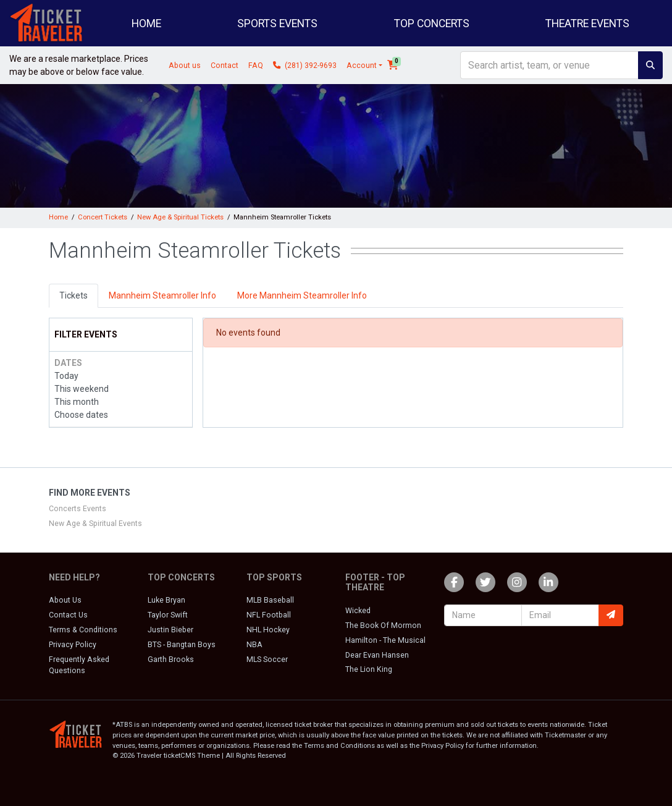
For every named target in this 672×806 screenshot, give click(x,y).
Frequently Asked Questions (79, 665)
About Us (65, 600)
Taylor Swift (168, 615)
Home (146, 23)
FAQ (256, 66)
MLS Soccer (267, 660)
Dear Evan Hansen (377, 655)
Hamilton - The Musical (385, 640)
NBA (254, 645)
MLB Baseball (270, 600)
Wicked (358, 611)
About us (185, 66)
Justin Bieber (170, 630)
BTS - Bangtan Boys (182, 645)
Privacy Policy (73, 645)
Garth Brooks (171, 660)
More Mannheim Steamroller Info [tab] (302, 295)
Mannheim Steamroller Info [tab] (162, 295)
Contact (225, 66)
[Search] (549, 65)
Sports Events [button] (277, 23)
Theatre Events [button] (587, 23)
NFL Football (269, 615)
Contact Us (68, 615)
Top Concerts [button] (432, 23)
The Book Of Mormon (383, 626)
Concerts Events (78, 509)
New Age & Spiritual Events (95, 524)
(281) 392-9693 (305, 66)
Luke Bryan (166, 600)
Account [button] (362, 66)
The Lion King (369, 669)
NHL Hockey (268, 630)
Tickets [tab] (73, 295)
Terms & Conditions (83, 630)
